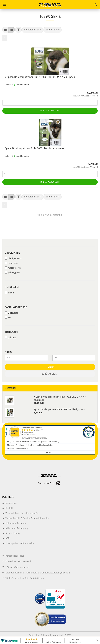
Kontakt (9, 508)
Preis (8, 352)
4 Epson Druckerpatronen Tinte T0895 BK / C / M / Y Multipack (40, 77)
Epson (9, 293)
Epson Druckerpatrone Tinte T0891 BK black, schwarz (34, 148)
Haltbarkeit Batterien (16, 523)
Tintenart (11, 332)
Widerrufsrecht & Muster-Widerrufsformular (27, 518)
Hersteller (12, 287)
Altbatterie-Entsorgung (17, 528)
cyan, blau (11, 263)
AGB (7, 538)
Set (8, 317)
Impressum (11, 503)
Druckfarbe (12, 253)
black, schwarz (13, 258)
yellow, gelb (12, 273)
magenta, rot (13, 268)
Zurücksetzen (50, 374)
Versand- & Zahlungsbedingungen (22, 513)
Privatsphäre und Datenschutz (21, 543)
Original (10, 338)
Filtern (50, 367)
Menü (5, 5)
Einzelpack (12, 313)
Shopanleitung (13, 533)
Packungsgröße (16, 307)
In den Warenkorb (50, 111)
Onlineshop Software (39, 635)
